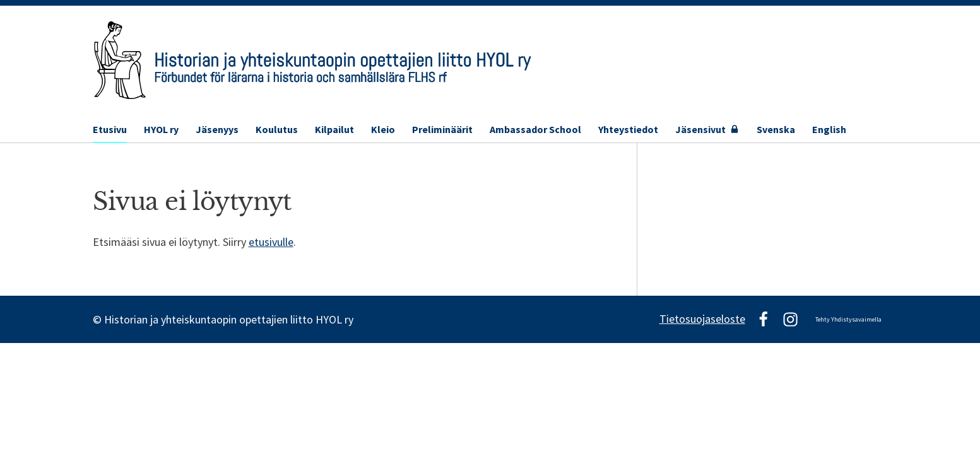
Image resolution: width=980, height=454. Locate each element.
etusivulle (271, 242)
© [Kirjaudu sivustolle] (98, 319)
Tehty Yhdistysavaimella (848, 319)
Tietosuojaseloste (702, 319)
